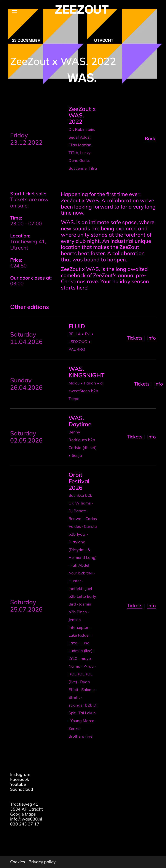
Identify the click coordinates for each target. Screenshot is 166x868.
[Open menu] (13, 11)
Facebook (20, 779)
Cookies (18, 862)
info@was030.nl (26, 819)
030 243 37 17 (25, 824)
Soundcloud (22, 789)
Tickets (135, 338)
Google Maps (23, 814)
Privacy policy (42, 862)
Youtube (18, 784)
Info (152, 338)
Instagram (20, 774)
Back (150, 139)
